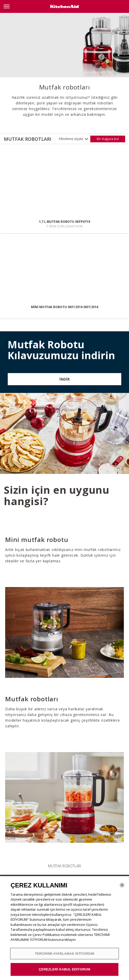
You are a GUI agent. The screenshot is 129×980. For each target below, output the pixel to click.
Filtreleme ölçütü (71, 139)
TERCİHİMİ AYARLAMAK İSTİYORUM (65, 954)
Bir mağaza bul (108, 139)
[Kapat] (122, 885)
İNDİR (64, 379)
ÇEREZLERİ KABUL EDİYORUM (64, 969)
